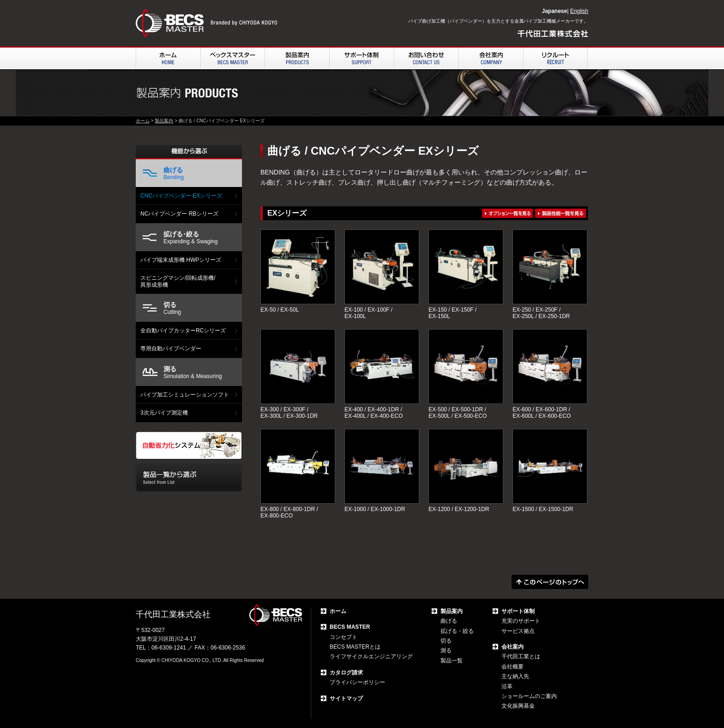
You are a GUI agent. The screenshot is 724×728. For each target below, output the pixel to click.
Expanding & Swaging (190, 238)
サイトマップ (346, 698)
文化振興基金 (518, 706)
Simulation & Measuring (193, 372)
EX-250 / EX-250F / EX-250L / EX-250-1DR (541, 313)
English (579, 11)
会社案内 (513, 647)
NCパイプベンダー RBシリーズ (179, 214)
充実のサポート (521, 621)
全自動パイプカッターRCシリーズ (183, 331)
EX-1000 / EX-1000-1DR (375, 509)
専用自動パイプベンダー (171, 349)
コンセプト (344, 637)
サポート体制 (518, 611)
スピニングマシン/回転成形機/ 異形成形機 (178, 281)
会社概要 (513, 667)
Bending (174, 173)
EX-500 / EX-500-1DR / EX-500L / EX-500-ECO (458, 413)
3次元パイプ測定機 (164, 413)
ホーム (143, 121)
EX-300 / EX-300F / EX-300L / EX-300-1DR (289, 413)
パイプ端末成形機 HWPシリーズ (181, 260)
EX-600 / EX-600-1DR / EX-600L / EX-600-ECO (542, 413)
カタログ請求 (346, 673)
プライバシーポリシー (357, 682)
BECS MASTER (350, 627)
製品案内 (164, 121)
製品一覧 (452, 661)
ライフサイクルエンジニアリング (371, 656)
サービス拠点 (518, 631)
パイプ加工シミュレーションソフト (185, 395)
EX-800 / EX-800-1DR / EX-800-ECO (289, 512)
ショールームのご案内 (529, 696)
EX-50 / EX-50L (280, 310)
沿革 (507, 686)
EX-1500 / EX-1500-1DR (543, 509)
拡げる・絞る (457, 631)
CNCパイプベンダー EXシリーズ (181, 196)
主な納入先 (515, 676)
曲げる (449, 621)
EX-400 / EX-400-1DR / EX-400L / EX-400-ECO (374, 413)
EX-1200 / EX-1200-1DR (459, 509)
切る (446, 641)
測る (446, 650)
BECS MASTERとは (355, 647)
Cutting (172, 308)
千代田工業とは (521, 656)
